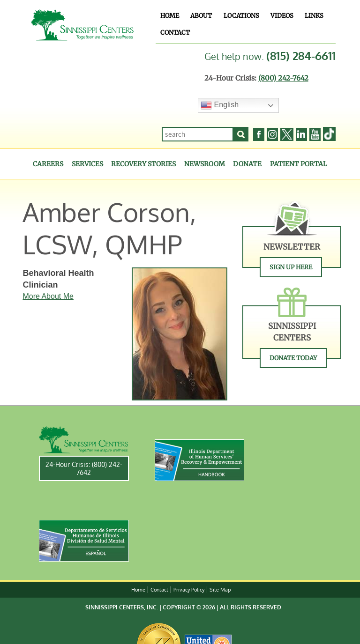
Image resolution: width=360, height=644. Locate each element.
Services (87, 164)
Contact (175, 33)
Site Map (220, 590)
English (220, 105)
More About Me (48, 296)
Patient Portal (299, 164)
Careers (48, 164)
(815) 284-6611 (301, 56)
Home (170, 16)
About (201, 16)
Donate (247, 164)
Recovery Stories (143, 164)
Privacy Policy (189, 590)
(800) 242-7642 (283, 78)
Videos (282, 16)
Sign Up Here (291, 267)
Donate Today (293, 358)
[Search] (241, 134)
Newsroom (205, 164)
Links (314, 16)
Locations (241, 16)
